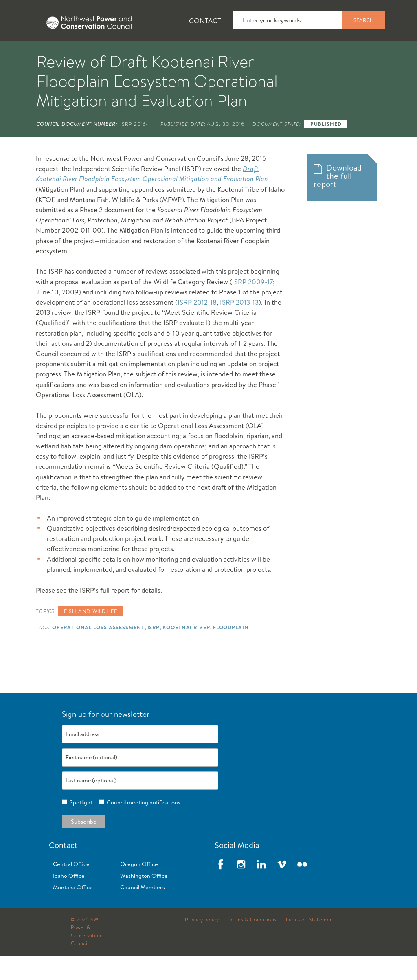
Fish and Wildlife (145, 53)
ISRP (154, 652)
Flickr (302, 889)
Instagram (241, 889)
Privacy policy (202, 944)
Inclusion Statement (311, 944)
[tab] (25, 53)
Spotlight (80, 827)
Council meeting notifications (142, 827)
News (79, 53)
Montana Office (73, 912)
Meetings (299, 53)
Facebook (221, 889)
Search (364, 20)
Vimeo (282, 889)
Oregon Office (139, 888)
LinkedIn (261, 889)
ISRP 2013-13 (239, 326)
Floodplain (231, 652)
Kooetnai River (186, 652)
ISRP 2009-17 (252, 306)
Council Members (143, 912)
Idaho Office (69, 900)
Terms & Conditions (252, 944)
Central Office (71, 888)
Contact (205, 21)
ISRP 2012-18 (197, 326)
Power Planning (228, 53)
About (31, 53)
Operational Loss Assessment (98, 652)
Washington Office (144, 900)
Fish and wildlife (90, 635)
